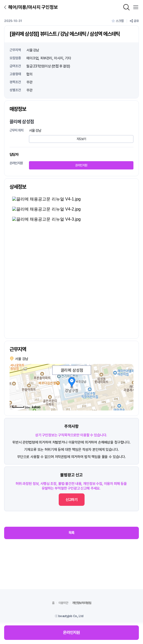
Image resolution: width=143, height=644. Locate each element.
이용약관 (63, 603)
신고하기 (71, 500)
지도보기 (81, 139)
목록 (71, 533)
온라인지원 (81, 165)
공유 (134, 21)
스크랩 (118, 21)
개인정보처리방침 (82, 603)
